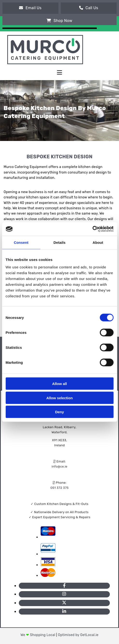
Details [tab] (60, 242)
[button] (30, 8)
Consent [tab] (21, 242)
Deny (59, 412)
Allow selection (59, 398)
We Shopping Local (38, 635)
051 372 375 (60, 488)
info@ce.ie (59, 466)
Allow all (59, 384)
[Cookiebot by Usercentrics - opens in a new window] (92, 229)
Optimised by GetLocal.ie (78, 635)
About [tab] (98, 242)
